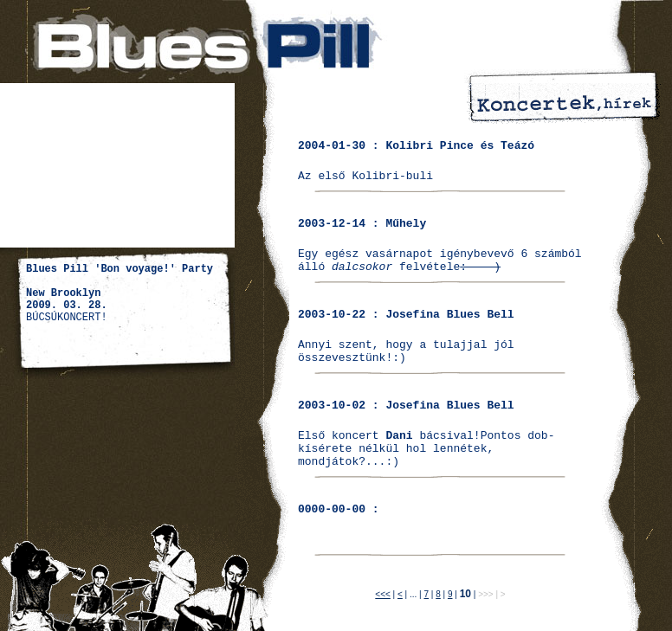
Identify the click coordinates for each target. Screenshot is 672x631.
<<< (383, 594)
